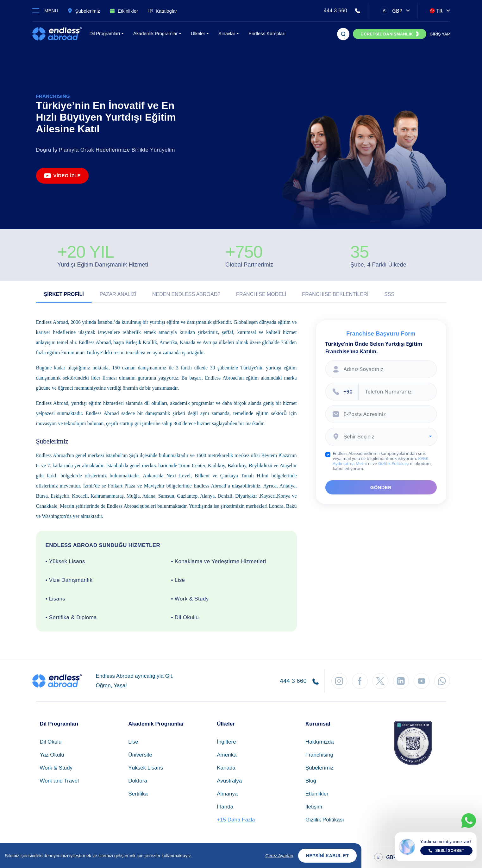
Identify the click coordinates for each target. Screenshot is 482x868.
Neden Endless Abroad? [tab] (186, 294)
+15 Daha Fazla (236, 820)
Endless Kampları (267, 33)
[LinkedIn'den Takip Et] (401, 681)
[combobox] (381, 437)
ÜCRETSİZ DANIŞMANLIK (387, 34)
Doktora (138, 781)
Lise (133, 742)
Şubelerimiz (319, 768)
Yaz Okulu (52, 755)
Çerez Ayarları (279, 856)
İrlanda (225, 807)
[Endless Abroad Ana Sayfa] (57, 34)
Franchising (319, 755)
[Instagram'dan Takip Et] (339, 681)
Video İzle (62, 176)
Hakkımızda (320, 742)
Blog (311, 781)
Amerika (227, 755)
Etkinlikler (317, 794)
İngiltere (226, 742)
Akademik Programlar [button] (155, 33)
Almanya (227, 794)
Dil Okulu (51, 742)
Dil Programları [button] (105, 33)
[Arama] (343, 34)
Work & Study (56, 768)
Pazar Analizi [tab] (118, 294)
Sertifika (138, 794)
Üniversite (140, 755)
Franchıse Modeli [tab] (261, 294)
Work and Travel (59, 781)
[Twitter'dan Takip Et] (380, 681)
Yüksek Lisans (146, 768)
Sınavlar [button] (227, 33)
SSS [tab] (389, 294)
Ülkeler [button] (198, 33)
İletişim (314, 807)
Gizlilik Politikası (394, 463)
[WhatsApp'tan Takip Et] (442, 681)
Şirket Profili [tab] (64, 294)
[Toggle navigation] (48, 11)
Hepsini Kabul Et (327, 856)
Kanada (226, 768)
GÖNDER (381, 487)
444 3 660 (335, 11)
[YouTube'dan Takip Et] (422, 681)
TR (436, 11)
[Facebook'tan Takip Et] (360, 681)
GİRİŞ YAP (440, 34)
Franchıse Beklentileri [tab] (335, 294)
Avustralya (229, 781)
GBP (391, 11)
